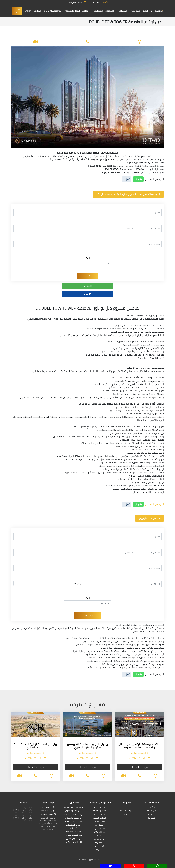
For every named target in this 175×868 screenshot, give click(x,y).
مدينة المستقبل (99, 832)
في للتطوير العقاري (74, 839)
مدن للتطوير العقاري (73, 835)
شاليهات (125, 815)
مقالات (85, 11)
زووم (87, 294)
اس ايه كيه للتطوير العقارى (73, 827)
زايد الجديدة (100, 843)
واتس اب (138, 179)
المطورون (110, 11)
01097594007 (99, 2)
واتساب (88, 286)
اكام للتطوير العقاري (73, 811)
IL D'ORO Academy (52, 11)
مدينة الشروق (99, 839)
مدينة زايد (99, 825)
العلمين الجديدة (99, 811)
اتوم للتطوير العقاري (73, 818)
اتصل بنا (37, 11)
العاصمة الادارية (99, 807)
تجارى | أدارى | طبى (125, 811)
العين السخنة (100, 815)
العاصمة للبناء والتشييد (74, 822)
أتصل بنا (126, 179)
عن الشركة (147, 11)
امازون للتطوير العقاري (73, 832)
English (28, 11)
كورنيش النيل (99, 850)
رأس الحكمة (100, 846)
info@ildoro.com (77, 2)
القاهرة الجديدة (100, 818)
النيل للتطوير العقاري (74, 842)
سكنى (125, 807)
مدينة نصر (100, 836)
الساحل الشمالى (99, 822)
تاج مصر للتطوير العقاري (73, 815)
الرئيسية (159, 11)
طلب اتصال (17, 11)
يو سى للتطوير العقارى (73, 807)
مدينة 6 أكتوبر (100, 829)
